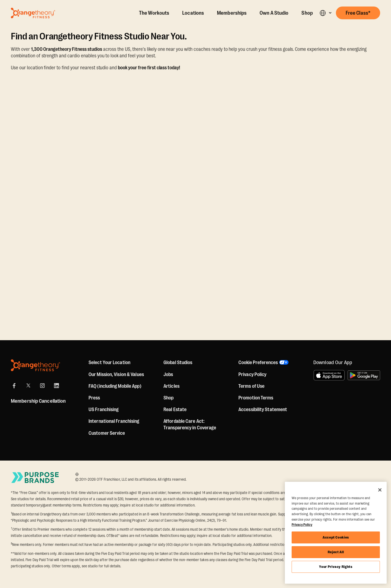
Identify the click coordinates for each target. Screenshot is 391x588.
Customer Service (107, 433)
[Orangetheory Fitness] (35, 365)
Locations (193, 13)
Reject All (336, 552)
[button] (325, 13)
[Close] (380, 490)
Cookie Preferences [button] (258, 362)
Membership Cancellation (38, 401)
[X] (28, 386)
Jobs (168, 374)
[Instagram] (42, 386)
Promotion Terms (256, 398)
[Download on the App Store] (329, 375)
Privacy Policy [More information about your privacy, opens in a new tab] (302, 525)
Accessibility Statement (263, 409)
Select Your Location (109, 362)
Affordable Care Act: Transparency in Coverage (190, 424)
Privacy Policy (252, 374)
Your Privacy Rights (336, 567)
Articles (171, 386)
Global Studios (178, 362)
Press (94, 398)
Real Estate (175, 409)
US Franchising (104, 409)
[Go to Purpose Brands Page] (35, 478)
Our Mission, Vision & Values (116, 374)
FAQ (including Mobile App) (115, 386)
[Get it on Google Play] (364, 375)
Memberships (232, 13)
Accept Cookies (336, 537)
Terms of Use (251, 386)
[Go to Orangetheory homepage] (33, 13)
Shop (307, 13)
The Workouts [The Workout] (154, 13)
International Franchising (114, 421)
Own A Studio (274, 13)
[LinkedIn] (56, 386)
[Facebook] (14, 386)
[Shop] (168, 398)
